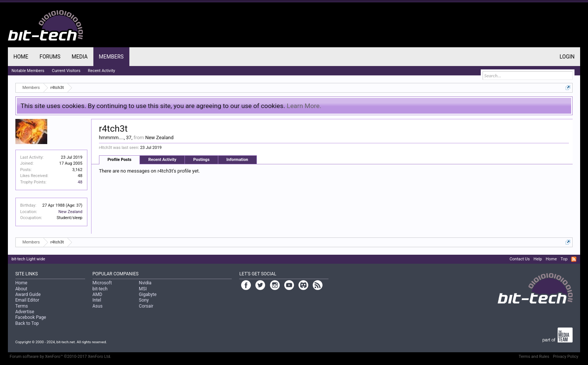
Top (564, 259)
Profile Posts (120, 160)
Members (111, 57)
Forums (50, 57)
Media (79, 57)
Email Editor (27, 300)
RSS (574, 259)
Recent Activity (162, 160)
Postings (201, 160)
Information (237, 160)
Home (21, 57)
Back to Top (27, 323)
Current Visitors (66, 71)
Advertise (25, 312)
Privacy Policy (566, 357)
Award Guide (28, 294)
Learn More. (304, 106)
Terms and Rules (534, 357)
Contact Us (520, 259)
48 (80, 182)
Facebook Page (31, 317)
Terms (22, 306)
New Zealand (70, 212)
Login (567, 57)
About (21, 289)
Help (538, 259)
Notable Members (28, 71)
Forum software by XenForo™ (61, 357)
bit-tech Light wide (28, 259)
